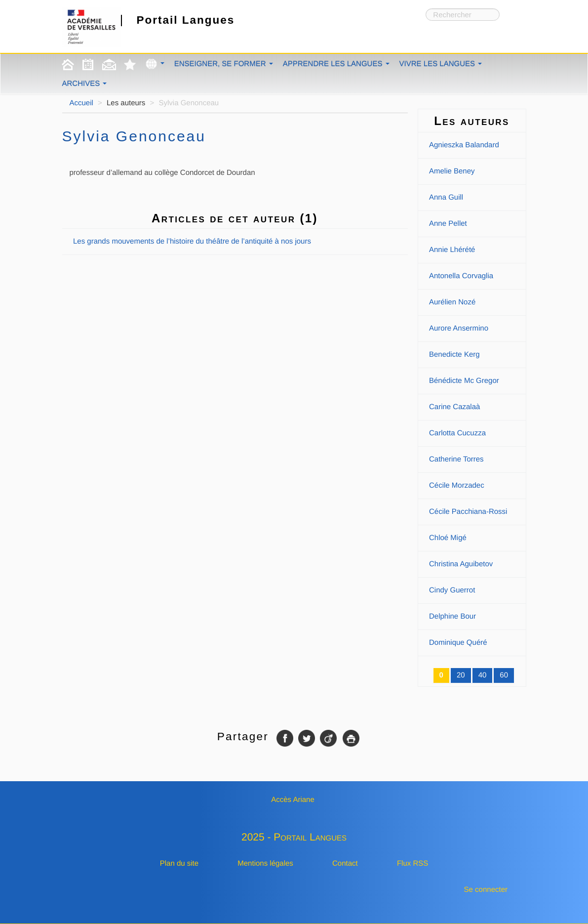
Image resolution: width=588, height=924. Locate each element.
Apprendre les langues (336, 64)
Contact (345, 863)
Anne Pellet (448, 224)
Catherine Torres (456, 459)
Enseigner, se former (224, 64)
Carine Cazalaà (454, 407)
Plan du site (179, 863)
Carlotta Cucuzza (457, 433)
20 (461, 675)
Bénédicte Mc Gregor (464, 381)
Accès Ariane (293, 800)
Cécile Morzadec (457, 485)
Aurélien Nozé (452, 302)
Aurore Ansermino (459, 328)
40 (483, 675)
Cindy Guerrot (452, 590)
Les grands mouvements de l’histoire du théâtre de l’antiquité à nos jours (192, 241)
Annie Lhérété (452, 250)
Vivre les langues (441, 64)
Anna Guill (446, 197)
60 (504, 675)
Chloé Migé (448, 538)
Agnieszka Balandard (464, 145)
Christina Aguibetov (461, 564)
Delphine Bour (452, 616)
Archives (85, 84)
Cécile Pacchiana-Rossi (468, 512)
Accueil (81, 103)
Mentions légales (265, 863)
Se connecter (486, 890)
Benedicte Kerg (454, 355)
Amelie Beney (452, 171)
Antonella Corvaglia (461, 276)
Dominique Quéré (458, 643)
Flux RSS (412, 863)
